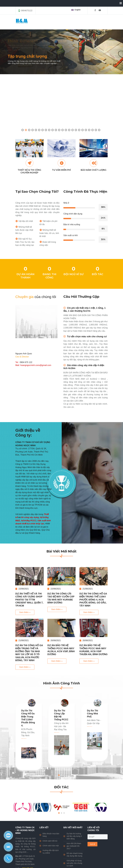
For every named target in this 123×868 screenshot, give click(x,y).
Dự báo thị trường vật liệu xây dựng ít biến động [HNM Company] (73, 836)
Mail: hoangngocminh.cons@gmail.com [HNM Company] (33, 365)
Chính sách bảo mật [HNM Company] (49, 846)
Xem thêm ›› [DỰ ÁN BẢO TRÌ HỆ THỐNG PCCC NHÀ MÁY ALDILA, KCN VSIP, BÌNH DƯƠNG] (57, 661)
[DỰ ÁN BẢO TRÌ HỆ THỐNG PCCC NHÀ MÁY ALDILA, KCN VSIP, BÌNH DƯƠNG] (61, 628)
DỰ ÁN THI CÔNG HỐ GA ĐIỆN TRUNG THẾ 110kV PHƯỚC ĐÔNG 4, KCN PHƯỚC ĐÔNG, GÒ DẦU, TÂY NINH (93, 600)
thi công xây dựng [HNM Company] (30, 517)
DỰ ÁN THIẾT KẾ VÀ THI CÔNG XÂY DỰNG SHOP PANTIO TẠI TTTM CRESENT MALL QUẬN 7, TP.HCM (29, 600)
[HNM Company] (61, 52)
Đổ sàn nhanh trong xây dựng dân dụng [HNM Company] (73, 855)
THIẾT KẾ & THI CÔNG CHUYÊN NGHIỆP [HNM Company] (29, 171)
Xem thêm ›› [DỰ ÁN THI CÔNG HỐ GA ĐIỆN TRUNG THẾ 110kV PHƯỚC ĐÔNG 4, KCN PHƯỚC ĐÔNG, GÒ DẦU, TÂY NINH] (89, 612)
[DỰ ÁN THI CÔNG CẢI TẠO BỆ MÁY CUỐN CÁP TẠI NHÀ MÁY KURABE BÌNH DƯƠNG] (61, 576)
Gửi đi (93, 844)
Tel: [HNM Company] (18, 362)
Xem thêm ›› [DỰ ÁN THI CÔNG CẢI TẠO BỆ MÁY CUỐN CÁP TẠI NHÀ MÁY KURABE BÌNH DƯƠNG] (57, 609)
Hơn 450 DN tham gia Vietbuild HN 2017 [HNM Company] (72, 846)
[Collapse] (120, 3)
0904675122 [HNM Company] (27, 11)
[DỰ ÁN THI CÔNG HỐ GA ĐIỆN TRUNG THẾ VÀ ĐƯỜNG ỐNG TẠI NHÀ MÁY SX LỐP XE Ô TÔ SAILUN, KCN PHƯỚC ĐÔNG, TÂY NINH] (29, 628)
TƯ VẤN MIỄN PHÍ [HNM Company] (61, 170)
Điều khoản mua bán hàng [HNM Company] (49, 835)
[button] (76, 10)
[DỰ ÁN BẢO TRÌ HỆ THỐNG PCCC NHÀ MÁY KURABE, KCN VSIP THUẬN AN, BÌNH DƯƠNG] (94, 628)
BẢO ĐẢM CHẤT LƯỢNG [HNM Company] (94, 170)
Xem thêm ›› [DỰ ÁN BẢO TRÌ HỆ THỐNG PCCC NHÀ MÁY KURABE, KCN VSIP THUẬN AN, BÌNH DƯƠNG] (89, 661)
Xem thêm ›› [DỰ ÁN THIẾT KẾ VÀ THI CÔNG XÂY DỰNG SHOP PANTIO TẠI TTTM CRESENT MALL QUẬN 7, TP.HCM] (25, 612)
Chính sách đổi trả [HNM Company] (48, 841)
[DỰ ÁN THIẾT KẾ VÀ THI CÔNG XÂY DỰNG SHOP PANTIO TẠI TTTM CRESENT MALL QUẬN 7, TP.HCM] (29, 576)
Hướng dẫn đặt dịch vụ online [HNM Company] (49, 852)
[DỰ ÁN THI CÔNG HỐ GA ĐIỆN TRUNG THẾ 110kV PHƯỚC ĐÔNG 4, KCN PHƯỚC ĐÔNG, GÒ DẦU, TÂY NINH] (94, 576)
